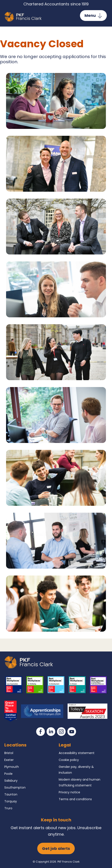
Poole (8, 774)
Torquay (11, 801)
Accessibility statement (77, 753)
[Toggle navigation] (93, 16)
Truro (8, 808)
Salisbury (11, 781)
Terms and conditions (75, 799)
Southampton (15, 787)
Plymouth (12, 767)
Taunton (11, 794)
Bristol (9, 753)
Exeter (9, 760)
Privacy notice (69, 792)
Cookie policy (69, 760)
